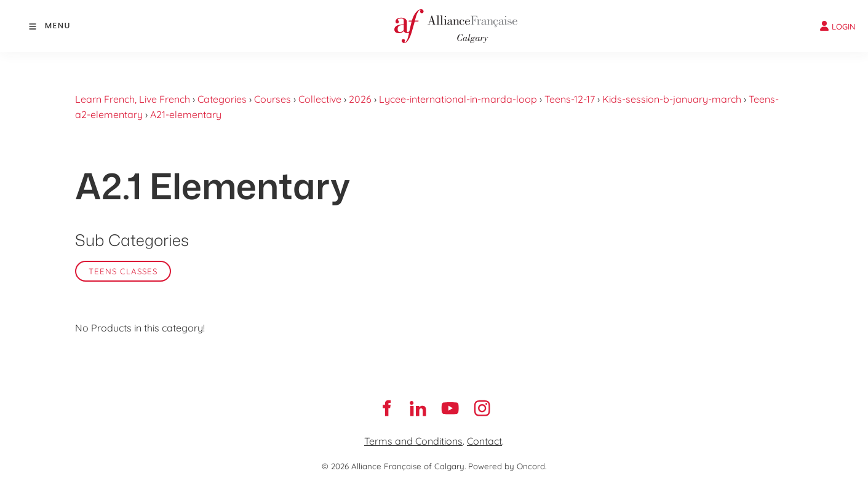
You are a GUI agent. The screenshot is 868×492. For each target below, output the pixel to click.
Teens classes (123, 271)
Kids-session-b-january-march (672, 99)
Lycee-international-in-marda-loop (458, 99)
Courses (273, 99)
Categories (222, 99)
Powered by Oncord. (507, 466)
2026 (360, 99)
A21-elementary (186, 114)
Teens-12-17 (570, 99)
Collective (320, 99)
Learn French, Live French (133, 99)
